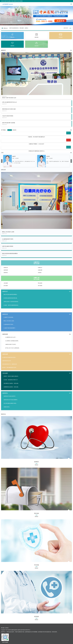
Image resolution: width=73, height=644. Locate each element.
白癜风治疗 (40, 268)
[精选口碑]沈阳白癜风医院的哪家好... (11, 294)
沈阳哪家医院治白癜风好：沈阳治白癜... (11, 387)
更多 (70, 28)
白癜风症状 (6, 268)
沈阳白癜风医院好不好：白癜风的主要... (10, 364)
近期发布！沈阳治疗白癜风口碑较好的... (11, 376)
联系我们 (7, 628)
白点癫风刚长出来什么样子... (11, 337)
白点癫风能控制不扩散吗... (9, 324)
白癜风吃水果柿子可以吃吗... (11, 344)
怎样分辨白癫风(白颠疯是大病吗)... (10, 403)
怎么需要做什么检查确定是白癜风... (12, 341)
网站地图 (3, 628)
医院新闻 (14, 130)
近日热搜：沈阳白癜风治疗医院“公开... (11, 380)
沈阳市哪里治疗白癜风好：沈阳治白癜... (11, 383)
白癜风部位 (6, 273)
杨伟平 (14, 156)
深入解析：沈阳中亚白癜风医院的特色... (11, 305)
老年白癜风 (40, 286)
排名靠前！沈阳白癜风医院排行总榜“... (9, 367)
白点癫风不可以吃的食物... (9, 317)
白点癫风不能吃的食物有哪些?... (10, 328)
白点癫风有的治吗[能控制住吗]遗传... (9, 357)
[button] (71, 24)
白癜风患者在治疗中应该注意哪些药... (11, 400)
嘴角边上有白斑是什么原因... (9, 321)
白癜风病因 (6, 270)
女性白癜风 (6, 286)
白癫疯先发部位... (7, 407)
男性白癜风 (40, 283)
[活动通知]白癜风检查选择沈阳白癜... (11, 298)
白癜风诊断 (40, 270)
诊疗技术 (10, 130)
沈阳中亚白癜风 (11, 630)
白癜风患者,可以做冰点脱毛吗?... (10, 396)
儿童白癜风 (6, 283)
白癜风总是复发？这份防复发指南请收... (11, 302)
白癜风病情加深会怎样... (7, 361)
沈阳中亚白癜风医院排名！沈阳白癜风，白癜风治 (19, 28)
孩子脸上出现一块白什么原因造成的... (12, 348)
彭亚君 (48, 156)
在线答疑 (40, 273)
